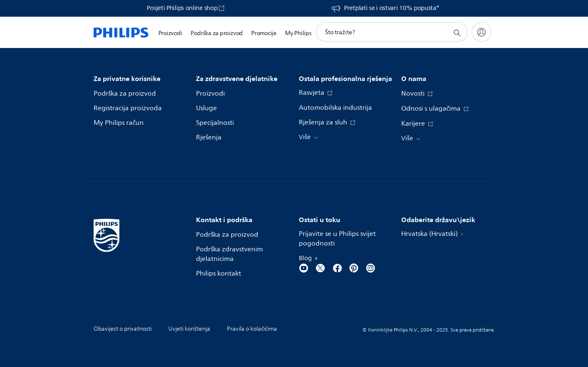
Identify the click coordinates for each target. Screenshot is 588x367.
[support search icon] (457, 33)
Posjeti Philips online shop (182, 8)
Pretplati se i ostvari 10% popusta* (392, 8)
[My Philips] (481, 32)
